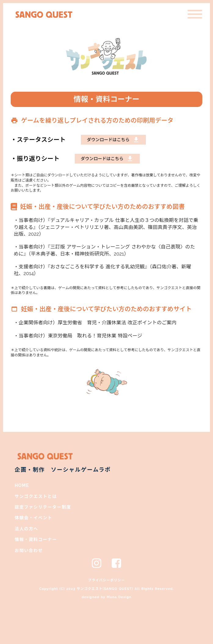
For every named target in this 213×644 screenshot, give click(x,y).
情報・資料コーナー (36, 539)
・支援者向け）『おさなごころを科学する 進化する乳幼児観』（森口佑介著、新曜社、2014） (102, 270)
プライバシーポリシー (107, 580)
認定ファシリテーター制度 (43, 507)
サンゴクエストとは (36, 496)
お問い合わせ (29, 550)
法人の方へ (26, 529)
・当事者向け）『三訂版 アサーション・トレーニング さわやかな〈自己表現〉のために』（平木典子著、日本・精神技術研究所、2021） (104, 250)
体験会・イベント (33, 518)
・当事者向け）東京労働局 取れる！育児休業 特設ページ (78, 336)
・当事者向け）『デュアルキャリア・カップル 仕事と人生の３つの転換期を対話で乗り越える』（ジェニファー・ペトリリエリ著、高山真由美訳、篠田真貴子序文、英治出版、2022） (106, 227)
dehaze (195, 15)
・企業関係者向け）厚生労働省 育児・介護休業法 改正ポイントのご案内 (95, 323)
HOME (22, 485)
